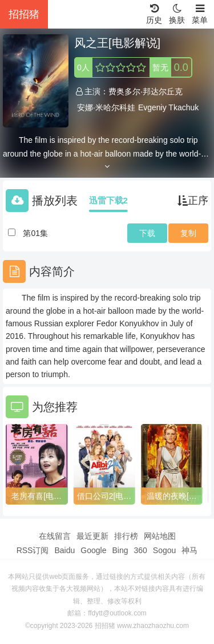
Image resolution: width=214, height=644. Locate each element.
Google (93, 550)
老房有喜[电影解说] (37, 497)
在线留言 (55, 536)
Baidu (64, 550)
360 (140, 550)
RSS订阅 (33, 550)
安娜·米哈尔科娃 (106, 107)
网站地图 (160, 536)
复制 (188, 233)
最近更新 (92, 536)
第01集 (35, 233)
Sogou (164, 550)
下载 (147, 233)
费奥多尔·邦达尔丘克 (146, 91)
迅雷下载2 (108, 200)
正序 (193, 201)
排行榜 (126, 536)
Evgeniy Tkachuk (168, 107)
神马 (189, 550)
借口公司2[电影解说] (104, 497)
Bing (120, 550)
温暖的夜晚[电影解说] (172, 497)
